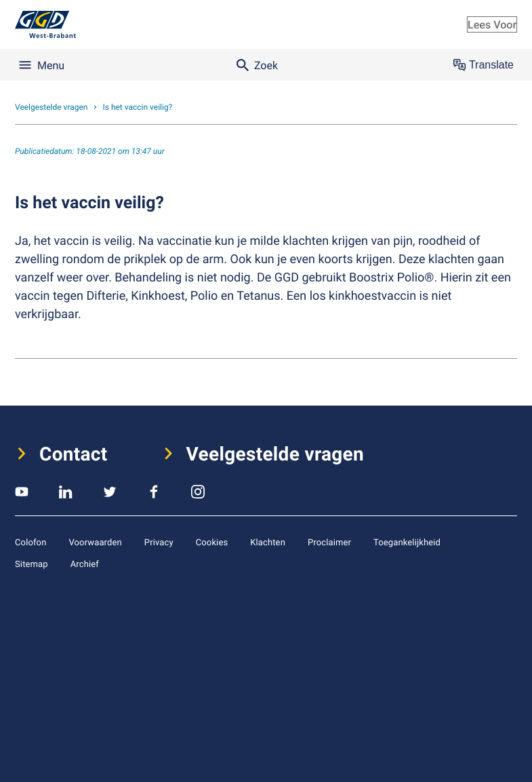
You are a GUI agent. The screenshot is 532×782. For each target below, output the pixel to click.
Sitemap (32, 564)
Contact (74, 454)
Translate (484, 65)
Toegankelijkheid (407, 542)
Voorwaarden (95, 542)
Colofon (30, 542)
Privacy (159, 542)
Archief (85, 564)
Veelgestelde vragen (275, 454)
